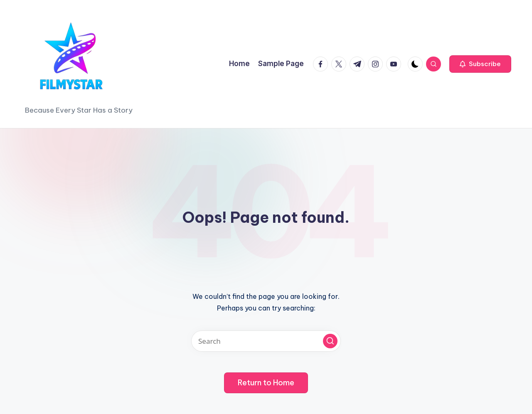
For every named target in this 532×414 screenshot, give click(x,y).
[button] (480, 64)
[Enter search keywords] (266, 341)
